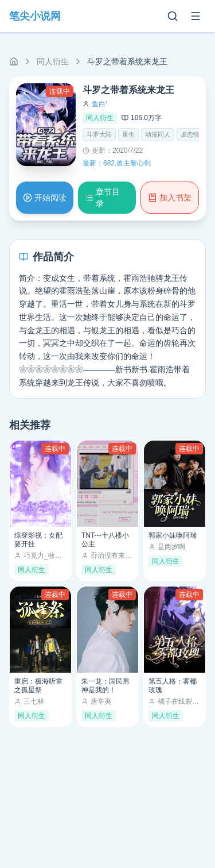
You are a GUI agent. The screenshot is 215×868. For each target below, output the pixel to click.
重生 (128, 134)
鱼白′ (99, 104)
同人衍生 (53, 61)
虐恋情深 (193, 134)
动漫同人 (158, 134)
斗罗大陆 (99, 134)
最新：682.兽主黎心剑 (117, 163)
